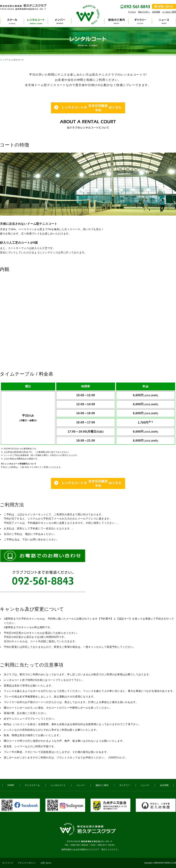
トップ (3, 60)
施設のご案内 (102, 785)
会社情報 (156, 12)
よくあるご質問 (169, 12)
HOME (11, 785)
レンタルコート (58, 785)
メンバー (81, 785)
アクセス (132, 12)
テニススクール (32, 785)
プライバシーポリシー (27, 863)
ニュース (145, 785)
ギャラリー (125, 785)
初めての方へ (144, 12)
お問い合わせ (46, 863)
